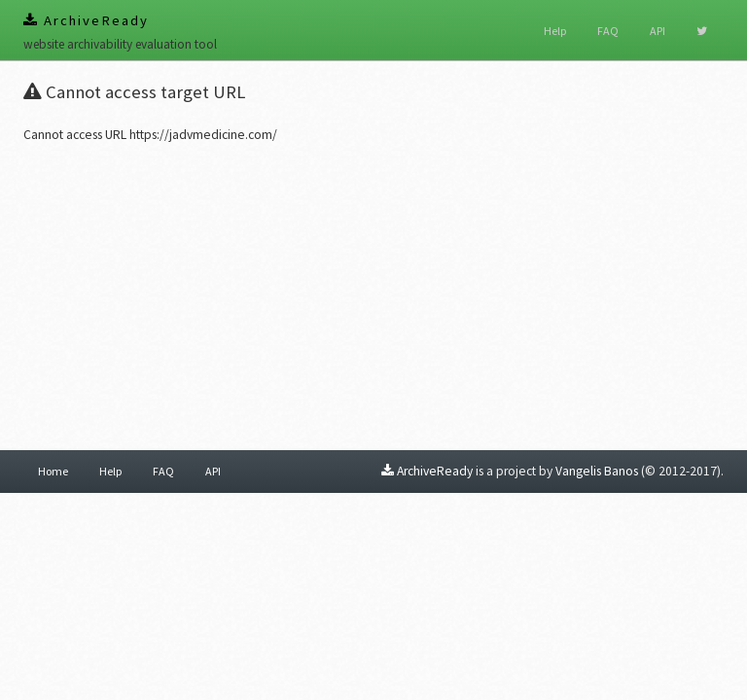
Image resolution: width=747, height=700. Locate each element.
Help (555, 31)
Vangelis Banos (597, 471)
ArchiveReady (86, 20)
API (658, 31)
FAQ (608, 31)
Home (53, 471)
